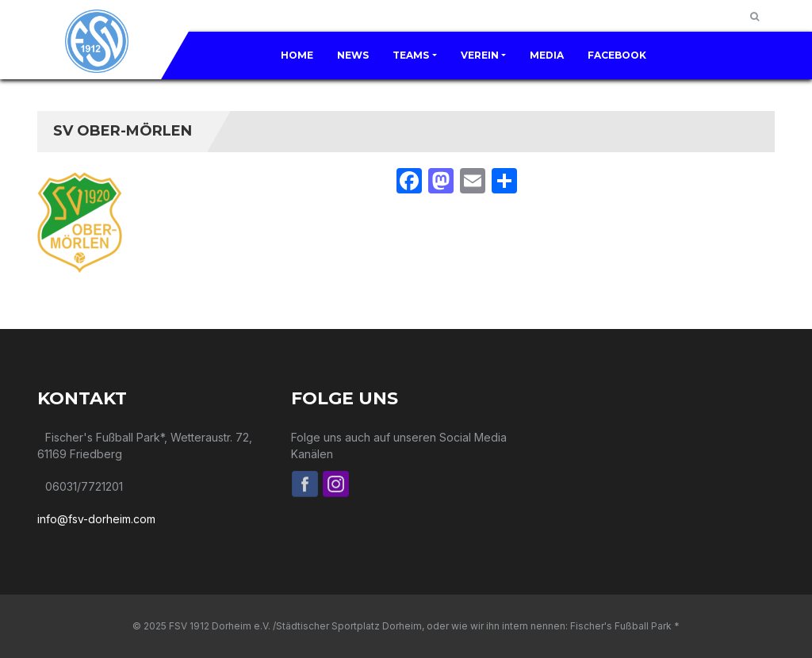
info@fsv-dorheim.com (96, 519)
